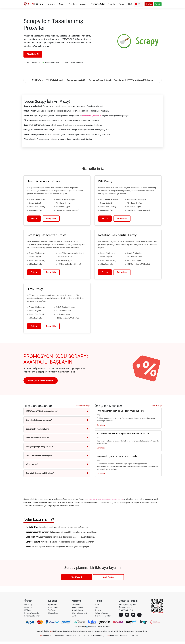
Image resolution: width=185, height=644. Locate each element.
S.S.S (97, 607)
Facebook (121, 617)
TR (139, 5)
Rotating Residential (32, 616)
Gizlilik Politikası (77, 610)
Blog (97, 610)
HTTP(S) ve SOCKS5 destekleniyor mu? (57, 414)
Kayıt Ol (158, 5)
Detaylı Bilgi (51, 221)
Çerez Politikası (77, 613)
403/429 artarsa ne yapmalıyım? (57, 458)
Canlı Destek (108, 580)
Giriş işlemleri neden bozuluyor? (57, 423)
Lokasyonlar (76, 607)
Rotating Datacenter (32, 618)
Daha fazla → (102, 428)
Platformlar (52, 613)
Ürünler (53, 5)
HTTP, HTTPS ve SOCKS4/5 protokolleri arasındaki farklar (123, 436)
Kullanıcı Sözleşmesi (79, 616)
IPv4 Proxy (28, 607)
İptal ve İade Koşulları (103, 618)
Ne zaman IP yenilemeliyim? (57, 432)
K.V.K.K (74, 618)
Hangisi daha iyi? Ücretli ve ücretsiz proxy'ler (117, 459)
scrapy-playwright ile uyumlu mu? (57, 449)
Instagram (127, 617)
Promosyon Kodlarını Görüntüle (41, 383)
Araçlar (85, 5)
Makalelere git (156, 408)
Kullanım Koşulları (102, 616)
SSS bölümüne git (83, 408)
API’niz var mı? (57, 467)
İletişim (98, 613)
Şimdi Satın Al (33, 57)
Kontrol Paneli (53, 610)
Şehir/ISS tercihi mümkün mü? (57, 440)
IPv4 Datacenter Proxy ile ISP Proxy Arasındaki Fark (120, 413)
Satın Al (34, 221)
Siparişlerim (52, 607)
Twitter (133, 617)
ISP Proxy (28, 613)
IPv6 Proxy (28, 610)
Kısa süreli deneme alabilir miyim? (57, 476)
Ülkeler (63, 5)
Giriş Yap (149, 5)
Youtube (139, 617)
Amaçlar (74, 5)
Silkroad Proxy (53, 616)
